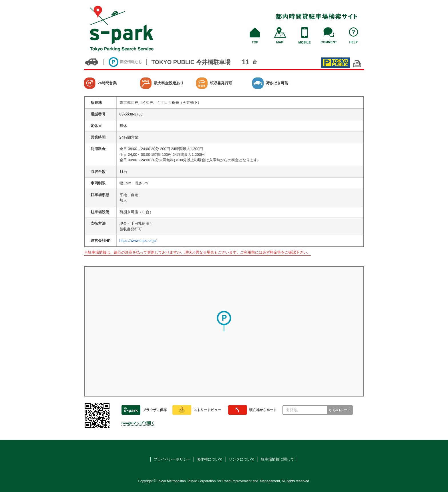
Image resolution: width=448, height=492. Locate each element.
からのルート (340, 410)
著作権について (210, 459)
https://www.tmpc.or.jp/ (138, 241)
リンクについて (242, 459)
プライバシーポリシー (172, 459)
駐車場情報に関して (277, 459)
